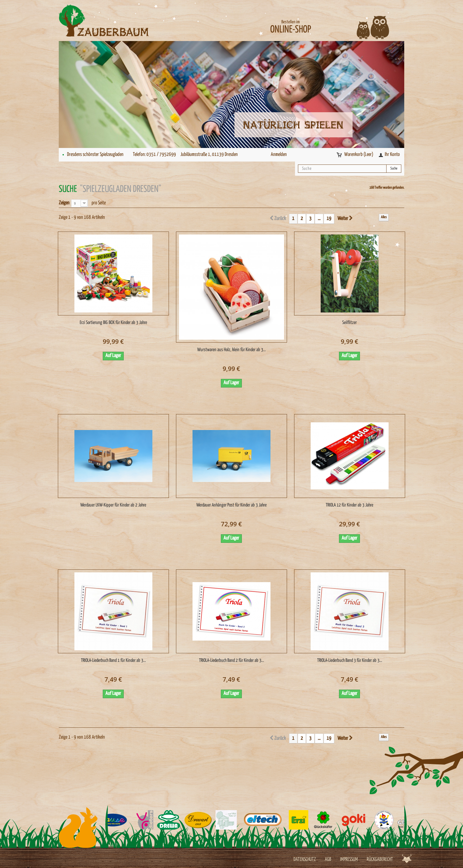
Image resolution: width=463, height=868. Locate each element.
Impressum (349, 860)
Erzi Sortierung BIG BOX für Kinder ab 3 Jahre (113, 323)
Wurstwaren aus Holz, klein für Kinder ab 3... (231, 350)
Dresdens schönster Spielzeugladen (95, 155)
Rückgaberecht (380, 860)
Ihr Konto (392, 155)
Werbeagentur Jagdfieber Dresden (407, 858)
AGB (328, 860)
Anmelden (279, 155)
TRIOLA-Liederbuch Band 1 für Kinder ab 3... (113, 661)
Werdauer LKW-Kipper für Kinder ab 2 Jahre (113, 505)
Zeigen (64, 203)
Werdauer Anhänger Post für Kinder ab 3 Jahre (231, 505)
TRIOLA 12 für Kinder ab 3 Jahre (349, 505)
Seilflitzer (349, 323)
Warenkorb (359, 155)
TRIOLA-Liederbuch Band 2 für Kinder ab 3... (231, 661)
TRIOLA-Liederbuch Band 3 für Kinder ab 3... (350, 661)
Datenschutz (305, 860)
